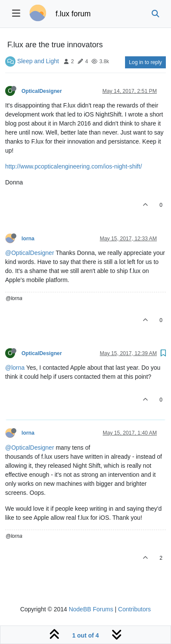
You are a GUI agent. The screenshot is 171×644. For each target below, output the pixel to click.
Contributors (134, 609)
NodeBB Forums (91, 609)
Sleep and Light (38, 61)
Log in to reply (145, 62)
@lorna (15, 368)
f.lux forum (73, 14)
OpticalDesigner (42, 91)
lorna (28, 239)
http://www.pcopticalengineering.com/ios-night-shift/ (73, 166)
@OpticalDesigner (30, 253)
